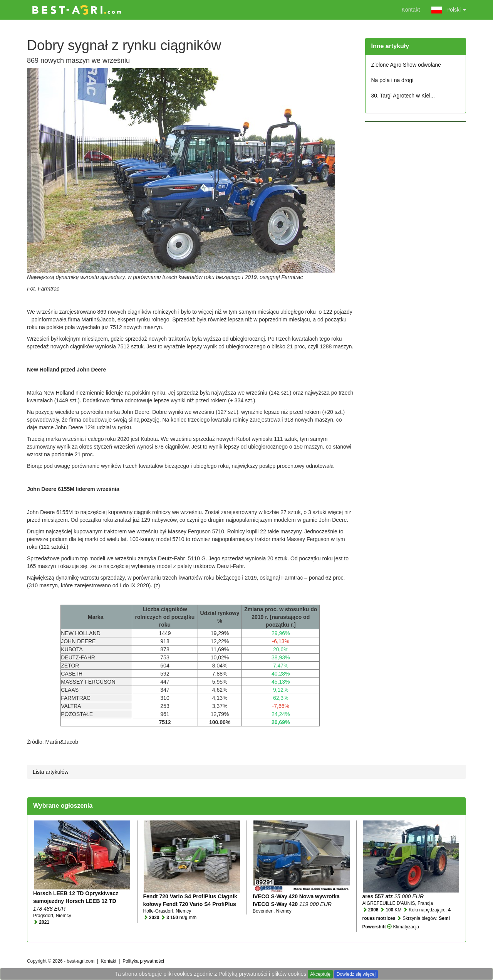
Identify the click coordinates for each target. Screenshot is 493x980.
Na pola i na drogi (392, 80)
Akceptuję (320, 974)
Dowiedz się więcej (356, 974)
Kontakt (411, 10)
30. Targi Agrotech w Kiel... (403, 96)
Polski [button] (449, 10)
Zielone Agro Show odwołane (406, 65)
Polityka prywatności (143, 961)
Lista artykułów (51, 772)
